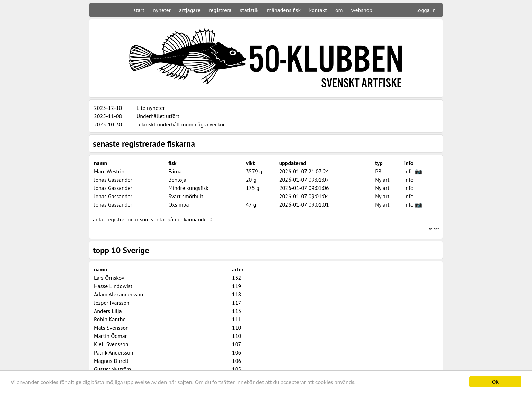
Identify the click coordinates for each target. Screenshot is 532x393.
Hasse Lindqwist (113, 286)
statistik (249, 10)
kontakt (318, 10)
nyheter (162, 10)
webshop (362, 10)
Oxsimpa (179, 204)
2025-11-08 (108, 116)
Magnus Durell (111, 361)
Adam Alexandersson (118, 294)
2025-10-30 (108, 124)
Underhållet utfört (158, 116)
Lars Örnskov (109, 278)
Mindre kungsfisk (188, 188)
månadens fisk (284, 10)
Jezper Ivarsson (112, 303)
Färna (175, 171)
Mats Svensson (111, 327)
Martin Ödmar (110, 336)
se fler (434, 229)
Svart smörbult (186, 196)
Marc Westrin (109, 171)
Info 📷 (413, 171)
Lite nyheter (151, 108)
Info (409, 180)
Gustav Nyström (112, 369)
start (139, 10)
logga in (426, 10)
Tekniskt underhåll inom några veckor (181, 124)
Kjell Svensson (111, 344)
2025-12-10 (108, 108)
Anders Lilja (108, 311)
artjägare (190, 10)
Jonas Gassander (113, 180)
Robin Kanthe (110, 319)
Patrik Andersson (114, 352)
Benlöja (177, 180)
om (339, 10)
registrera (220, 10)
